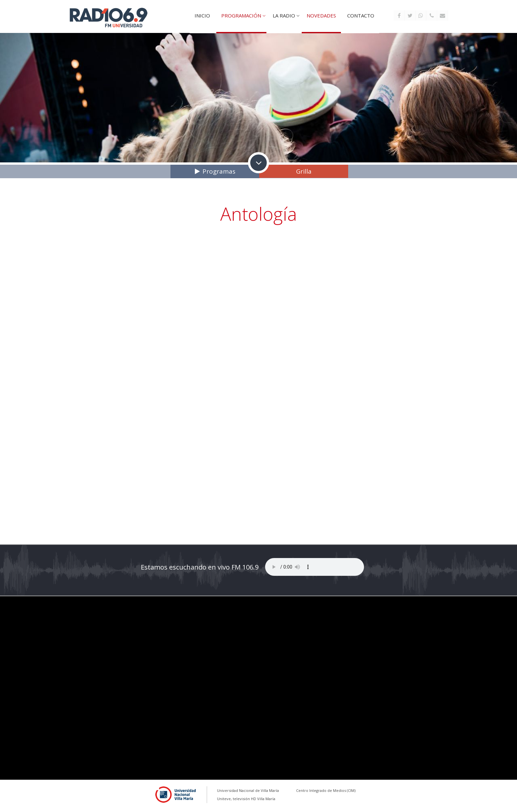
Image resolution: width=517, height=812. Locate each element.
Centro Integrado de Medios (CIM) (326, 790)
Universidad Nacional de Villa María (248, 790)
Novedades (321, 15)
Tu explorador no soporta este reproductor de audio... (315, 567)
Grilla (304, 171)
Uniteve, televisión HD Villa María (246, 799)
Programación (241, 15)
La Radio (284, 15)
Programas (219, 171)
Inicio (202, 15)
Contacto (361, 15)
